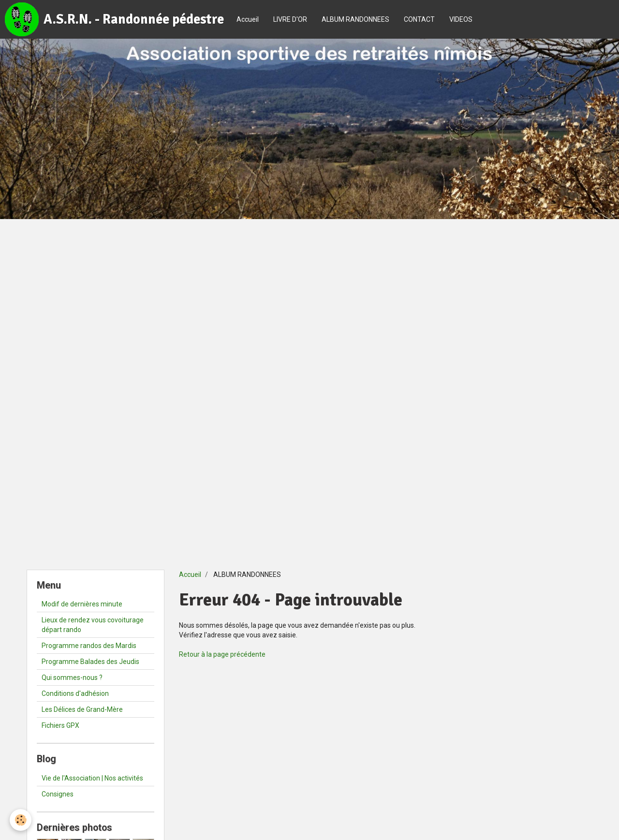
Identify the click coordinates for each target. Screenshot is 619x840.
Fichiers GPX (60, 725)
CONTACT (419, 19)
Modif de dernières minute (82, 604)
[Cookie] (21, 820)
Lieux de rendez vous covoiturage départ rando (93, 625)
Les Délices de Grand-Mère (82, 709)
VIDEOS (461, 19)
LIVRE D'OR (290, 19)
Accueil (248, 19)
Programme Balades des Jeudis (90, 662)
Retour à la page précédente (222, 654)
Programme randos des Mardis (89, 646)
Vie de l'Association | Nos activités (92, 778)
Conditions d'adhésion (75, 693)
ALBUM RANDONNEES (355, 19)
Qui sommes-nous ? (72, 678)
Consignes (58, 794)
